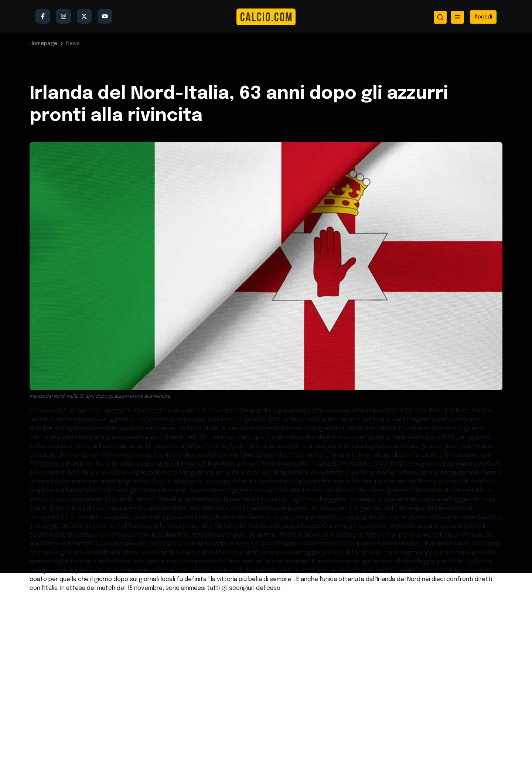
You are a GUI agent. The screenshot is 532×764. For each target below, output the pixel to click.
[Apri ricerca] (440, 17)
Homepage (43, 44)
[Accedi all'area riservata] (483, 17)
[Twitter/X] (84, 16)
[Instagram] (64, 16)
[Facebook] (43, 16)
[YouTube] (105, 16)
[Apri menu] (458, 17)
